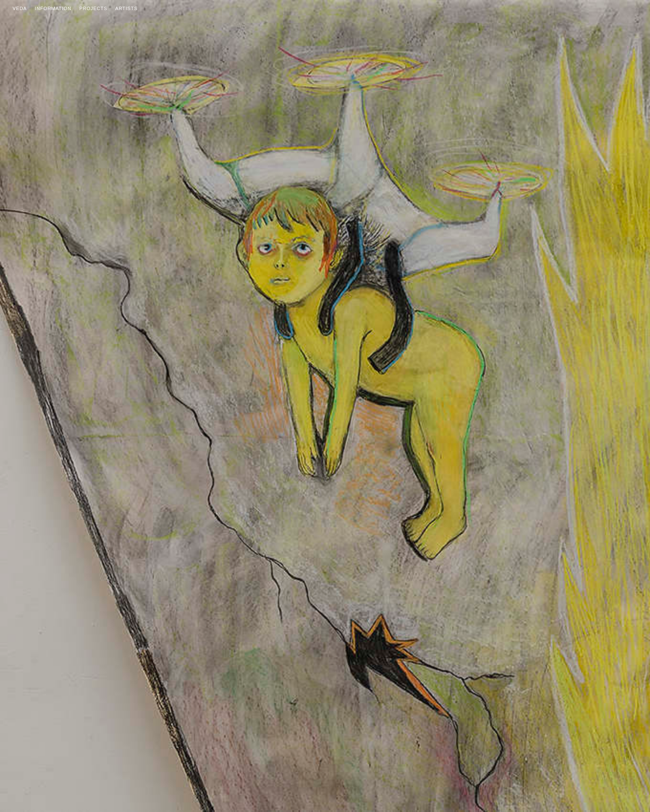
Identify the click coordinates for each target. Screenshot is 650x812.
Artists (127, 8)
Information (53, 8)
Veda (20, 8)
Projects (93, 8)
